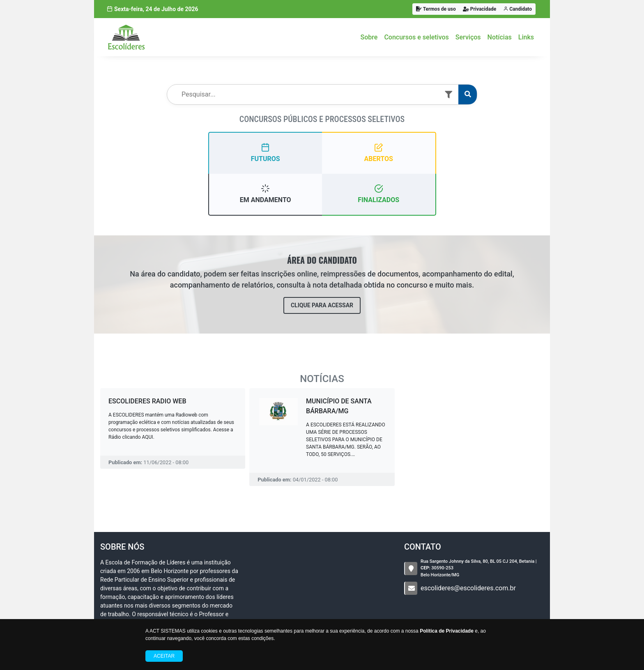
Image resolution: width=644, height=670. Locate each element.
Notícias (500, 37)
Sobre (369, 37)
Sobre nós (122, 547)
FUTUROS (266, 153)
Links (526, 37)
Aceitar (164, 656)
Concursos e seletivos (416, 37)
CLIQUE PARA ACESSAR (322, 305)
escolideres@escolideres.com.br (468, 588)
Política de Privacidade (447, 631)
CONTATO (423, 547)
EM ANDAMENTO (266, 194)
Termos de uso (436, 9)
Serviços (468, 37)
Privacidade (480, 9)
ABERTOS (379, 153)
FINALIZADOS (378, 194)
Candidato (517, 9)
